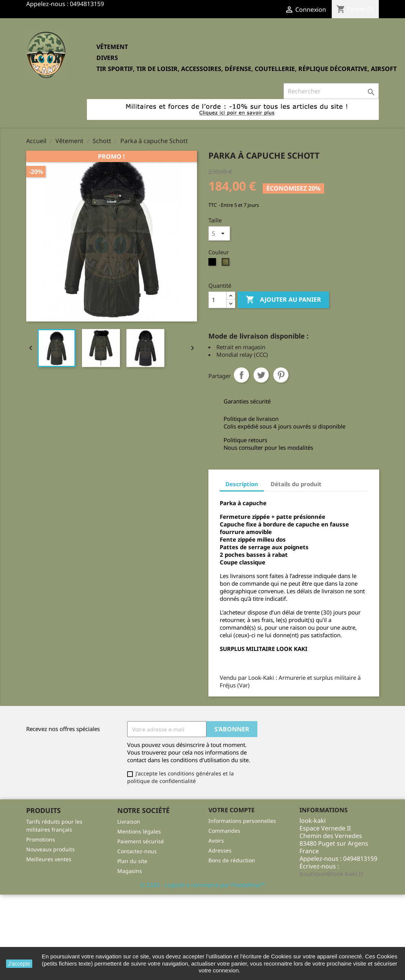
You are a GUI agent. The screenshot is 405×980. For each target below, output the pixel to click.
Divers (107, 58)
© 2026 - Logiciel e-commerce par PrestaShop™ (202, 885)
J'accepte (19, 964)
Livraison (129, 822)
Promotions (41, 839)
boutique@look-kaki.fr (332, 874)
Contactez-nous (137, 851)
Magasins (130, 871)
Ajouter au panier (283, 300)
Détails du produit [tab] (296, 484)
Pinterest (281, 375)
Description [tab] (242, 484)
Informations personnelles (242, 821)
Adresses (220, 850)
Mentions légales (139, 831)
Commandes (224, 831)
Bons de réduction (232, 860)
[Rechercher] (331, 91)
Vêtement (112, 47)
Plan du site (132, 861)
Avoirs (216, 841)
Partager (241, 375)
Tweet (261, 375)
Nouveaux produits (50, 849)
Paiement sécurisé (141, 841)
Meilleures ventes (49, 859)
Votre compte (232, 810)
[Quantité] (217, 300)
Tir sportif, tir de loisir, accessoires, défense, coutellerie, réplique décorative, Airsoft (247, 69)
